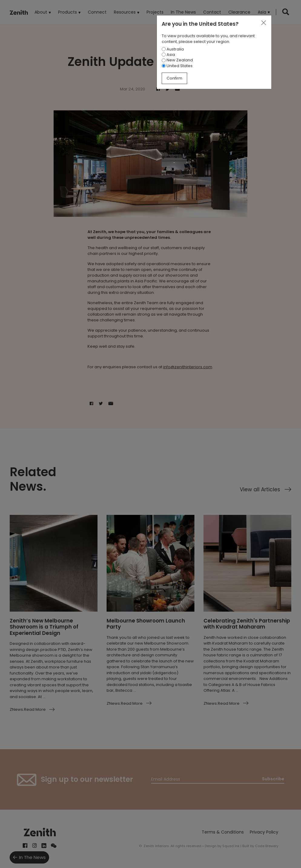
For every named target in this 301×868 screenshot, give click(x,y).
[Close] (263, 23)
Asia (168, 55)
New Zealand (177, 60)
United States (177, 66)
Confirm (174, 78)
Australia (173, 49)
